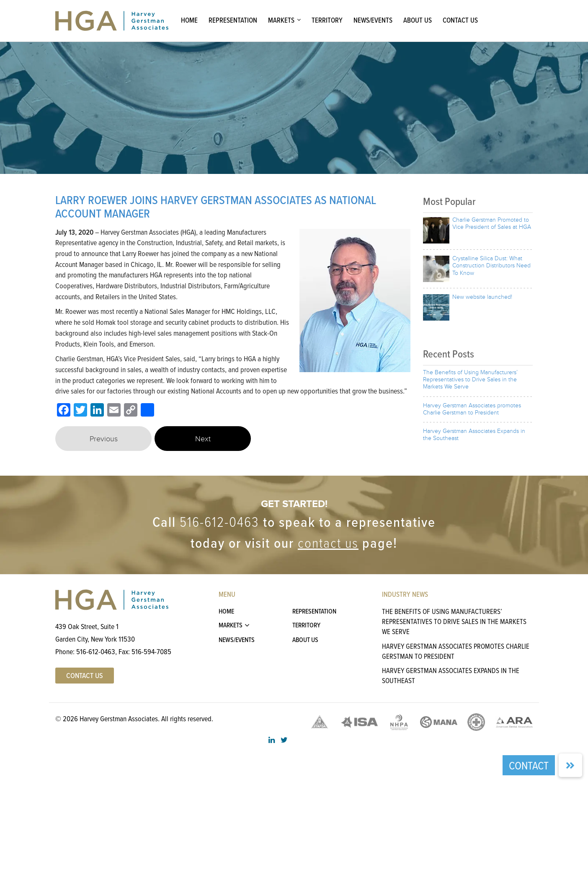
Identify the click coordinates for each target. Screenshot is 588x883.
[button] (570, 765)
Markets (281, 20)
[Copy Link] (131, 411)
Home (189, 20)
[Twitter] (80, 411)
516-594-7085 (151, 651)
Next (203, 439)
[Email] (114, 411)
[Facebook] (64, 411)
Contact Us (460, 20)
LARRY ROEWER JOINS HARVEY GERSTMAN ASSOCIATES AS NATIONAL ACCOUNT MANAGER (216, 206)
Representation (233, 20)
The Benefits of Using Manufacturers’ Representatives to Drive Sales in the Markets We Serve (454, 621)
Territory (327, 20)
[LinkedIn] (97, 411)
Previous (104, 439)
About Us (418, 20)
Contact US (85, 675)
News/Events (373, 20)
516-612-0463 (219, 522)
